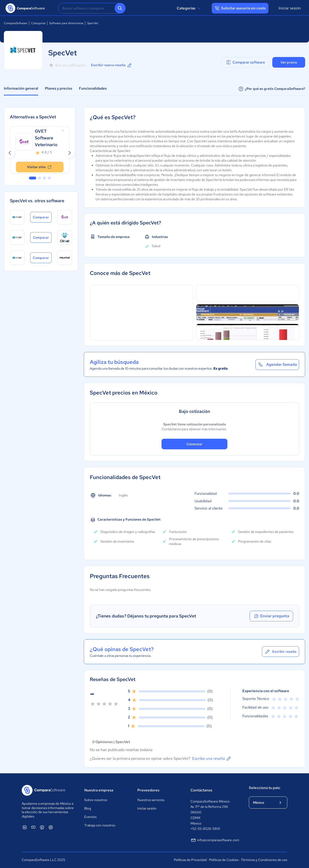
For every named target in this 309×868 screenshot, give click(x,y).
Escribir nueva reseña (112, 65)
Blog (88, 808)
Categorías (189, 8)
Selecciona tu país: (265, 788)
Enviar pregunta (271, 616)
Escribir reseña (281, 652)
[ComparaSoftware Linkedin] (25, 827)
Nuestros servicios (151, 800)
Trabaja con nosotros (100, 825)
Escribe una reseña (212, 759)
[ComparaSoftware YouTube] (33, 827)
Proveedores (148, 790)
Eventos (90, 817)
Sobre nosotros (96, 800)
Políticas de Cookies (224, 860)
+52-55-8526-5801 (205, 829)
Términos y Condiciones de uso (264, 860)
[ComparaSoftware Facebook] (42, 827)
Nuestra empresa (99, 790)
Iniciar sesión (290, 8)
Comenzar (194, 444)
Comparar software (245, 62)
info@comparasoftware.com (215, 840)
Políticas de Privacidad (190, 860)
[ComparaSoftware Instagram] (51, 827)
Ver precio (289, 62)
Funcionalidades (93, 88)
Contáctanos (201, 790)
